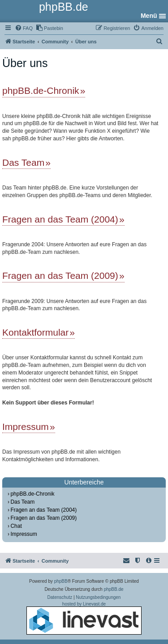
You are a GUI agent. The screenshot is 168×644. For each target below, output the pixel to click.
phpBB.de (114, 589)
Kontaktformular (35, 332)
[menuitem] (24, 28)
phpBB (61, 581)
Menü (149, 16)
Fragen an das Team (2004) (60, 219)
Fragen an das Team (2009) (60, 276)
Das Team (23, 162)
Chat (16, 526)
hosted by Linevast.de (84, 618)
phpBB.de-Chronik (41, 90)
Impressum (26, 427)
